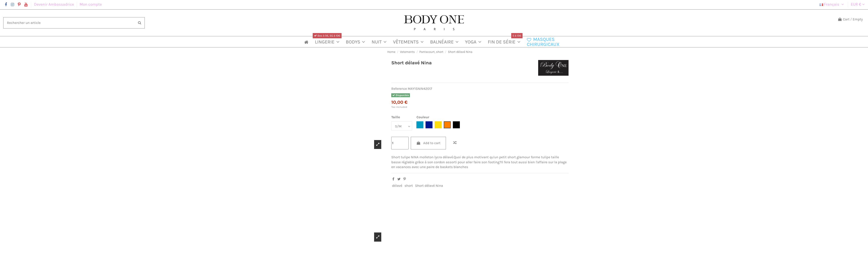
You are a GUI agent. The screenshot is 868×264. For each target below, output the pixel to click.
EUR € (858, 4)
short (409, 186)
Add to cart (428, 143)
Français (832, 4)
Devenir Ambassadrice (54, 4)
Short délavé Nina (429, 186)
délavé (397, 186)
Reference (399, 89)
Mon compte (91, 4)
